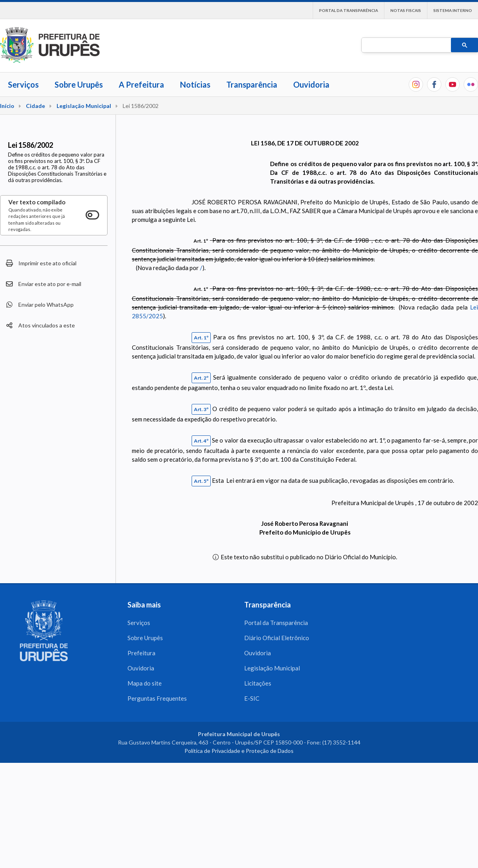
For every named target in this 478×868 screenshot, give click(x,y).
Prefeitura (141, 653)
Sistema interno (453, 10)
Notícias (195, 84)
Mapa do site (145, 683)
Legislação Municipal (84, 106)
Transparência (252, 84)
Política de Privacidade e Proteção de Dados (239, 751)
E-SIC (252, 698)
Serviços (23, 84)
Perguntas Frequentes (157, 698)
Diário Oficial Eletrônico (277, 638)
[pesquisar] (406, 45)
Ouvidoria (311, 84)
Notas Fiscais (406, 10)
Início (7, 106)
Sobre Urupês (79, 84)
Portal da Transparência (349, 10)
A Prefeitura (141, 84)
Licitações (258, 683)
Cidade (35, 106)
